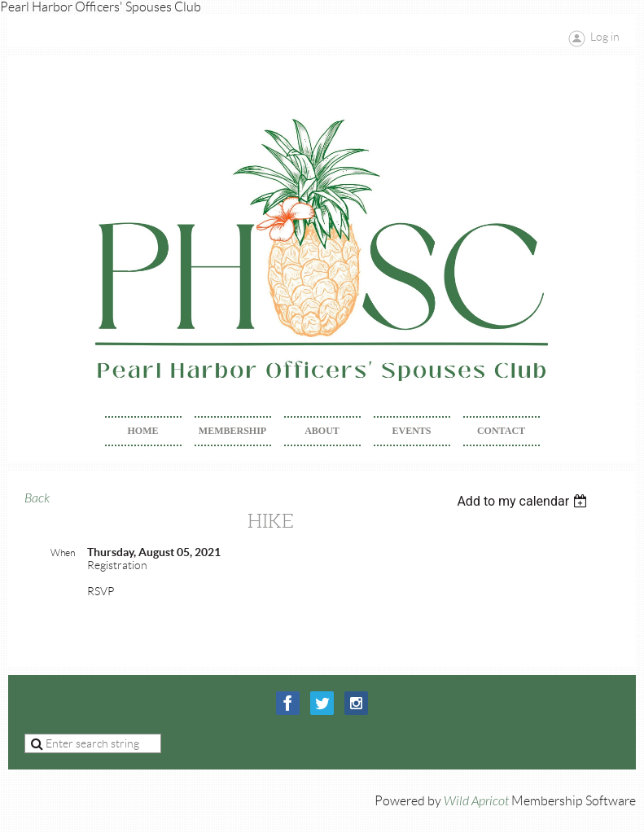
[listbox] (524, 501)
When (63, 552)
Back (37, 498)
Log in (605, 37)
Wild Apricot (476, 801)
